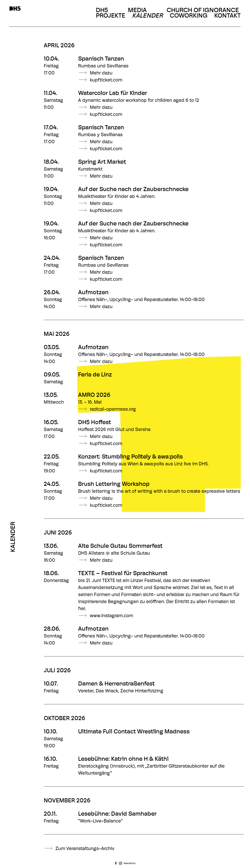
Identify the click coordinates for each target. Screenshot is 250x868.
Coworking (189, 16)
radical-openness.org (113, 409)
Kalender (148, 16)
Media (137, 11)
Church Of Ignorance (203, 11)
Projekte (111, 16)
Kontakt (227, 16)
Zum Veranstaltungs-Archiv (85, 849)
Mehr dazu (101, 73)
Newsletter (130, 864)
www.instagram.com (111, 616)
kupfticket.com (106, 80)
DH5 (102, 11)
